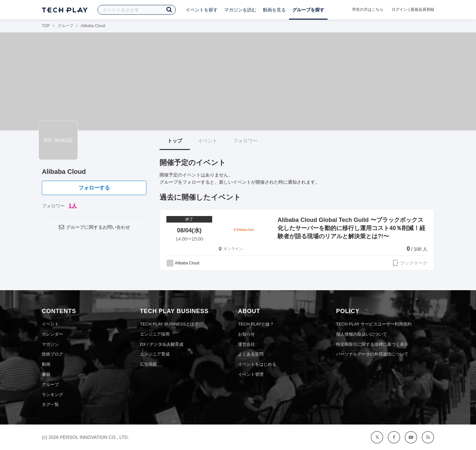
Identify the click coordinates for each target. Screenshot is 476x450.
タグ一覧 (50, 404)
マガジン (50, 344)
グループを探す (308, 10)
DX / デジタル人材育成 (162, 344)
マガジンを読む (240, 10)
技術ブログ (52, 354)
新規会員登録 (422, 9)
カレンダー (52, 334)
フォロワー (245, 141)
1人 (73, 206)
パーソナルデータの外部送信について (372, 354)
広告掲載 (148, 364)
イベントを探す (202, 10)
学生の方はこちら (368, 9)
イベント (208, 141)
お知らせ (246, 334)
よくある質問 (251, 354)
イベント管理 (251, 374)
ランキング (52, 395)
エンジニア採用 (155, 334)
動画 (46, 364)
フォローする (94, 188)
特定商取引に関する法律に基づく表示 (372, 344)
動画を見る (274, 10)
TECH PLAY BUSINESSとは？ (169, 324)
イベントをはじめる (257, 364)
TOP (46, 26)
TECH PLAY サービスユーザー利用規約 (374, 324)
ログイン (399, 9)
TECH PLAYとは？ (256, 324)
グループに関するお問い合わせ (94, 227)
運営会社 (246, 344)
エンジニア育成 (155, 354)
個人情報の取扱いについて (362, 334)
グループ (65, 26)
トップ (175, 141)
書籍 (46, 374)
